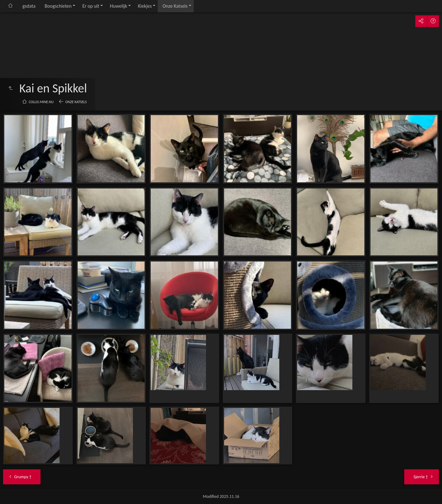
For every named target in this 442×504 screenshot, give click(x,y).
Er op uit (91, 6)
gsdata (29, 6)
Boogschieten (58, 6)
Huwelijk (118, 6)
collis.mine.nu (41, 102)
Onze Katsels (175, 6)
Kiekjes (145, 6)
